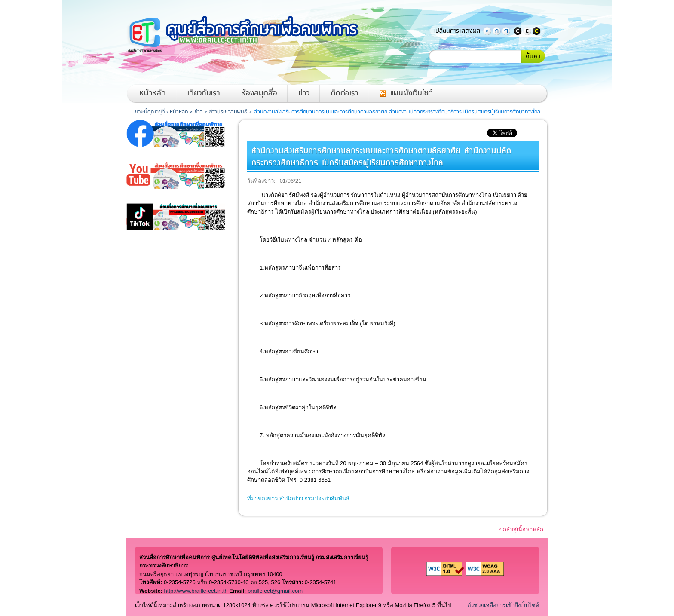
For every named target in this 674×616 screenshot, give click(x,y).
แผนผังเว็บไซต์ (412, 93)
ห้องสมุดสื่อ (259, 93)
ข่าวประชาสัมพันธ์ (228, 112)
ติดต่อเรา (345, 93)
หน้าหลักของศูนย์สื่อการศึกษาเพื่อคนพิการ (253, 34)
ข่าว (304, 93)
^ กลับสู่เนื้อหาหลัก (521, 529)
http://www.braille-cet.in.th (196, 591)
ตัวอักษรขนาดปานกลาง (496, 31)
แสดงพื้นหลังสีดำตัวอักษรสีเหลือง (536, 31)
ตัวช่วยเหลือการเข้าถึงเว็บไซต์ (503, 605)
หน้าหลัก (153, 93)
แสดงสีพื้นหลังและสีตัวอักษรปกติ (527, 31)
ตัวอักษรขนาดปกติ (487, 31)
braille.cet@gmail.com (275, 591)
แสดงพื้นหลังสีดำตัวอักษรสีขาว (518, 31)
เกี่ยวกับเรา (204, 93)
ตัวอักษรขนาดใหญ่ (506, 31)
